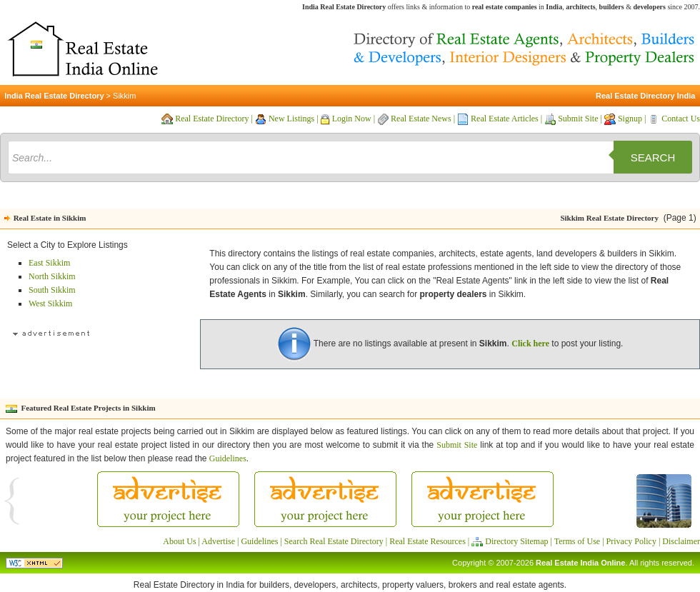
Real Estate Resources (427, 541)
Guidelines (228, 458)
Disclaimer (681, 541)
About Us (179, 541)
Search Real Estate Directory (334, 541)
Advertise (218, 541)
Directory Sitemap (516, 541)
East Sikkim (49, 263)
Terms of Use (577, 541)
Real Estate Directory (212, 119)
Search (653, 157)
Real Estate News (421, 119)
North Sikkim (52, 276)
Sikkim (124, 96)
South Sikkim (52, 290)
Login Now (352, 119)
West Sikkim (50, 303)
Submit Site (578, 119)
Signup (630, 119)
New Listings (291, 119)
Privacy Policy (631, 541)
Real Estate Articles (505, 119)
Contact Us (681, 119)
